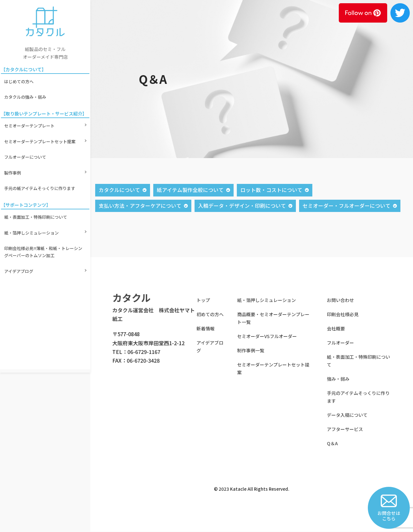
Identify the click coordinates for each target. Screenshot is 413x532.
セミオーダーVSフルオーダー (267, 336)
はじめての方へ (20, 79)
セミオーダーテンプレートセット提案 (41, 125)
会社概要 (336, 329)
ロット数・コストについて (271, 190)
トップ (203, 300)
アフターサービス (345, 429)
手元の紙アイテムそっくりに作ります (41, 159)
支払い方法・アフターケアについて (140, 206)
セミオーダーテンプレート (30, 114)
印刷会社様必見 (343, 315)
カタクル (131, 298)
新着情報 (206, 329)
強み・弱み (338, 379)
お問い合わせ (340, 300)
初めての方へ (210, 315)
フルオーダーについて (26, 136)
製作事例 (14, 148)
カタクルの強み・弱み (26, 90)
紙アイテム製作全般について (190, 190)
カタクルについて (119, 190)
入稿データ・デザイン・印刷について (242, 206)
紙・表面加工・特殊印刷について (37, 183)
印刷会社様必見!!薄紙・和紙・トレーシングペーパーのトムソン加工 (44, 208)
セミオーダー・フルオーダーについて (347, 206)
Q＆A (332, 444)
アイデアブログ (20, 223)
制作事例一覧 (251, 351)
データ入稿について (347, 415)
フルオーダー (340, 343)
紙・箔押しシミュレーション (32, 194)
